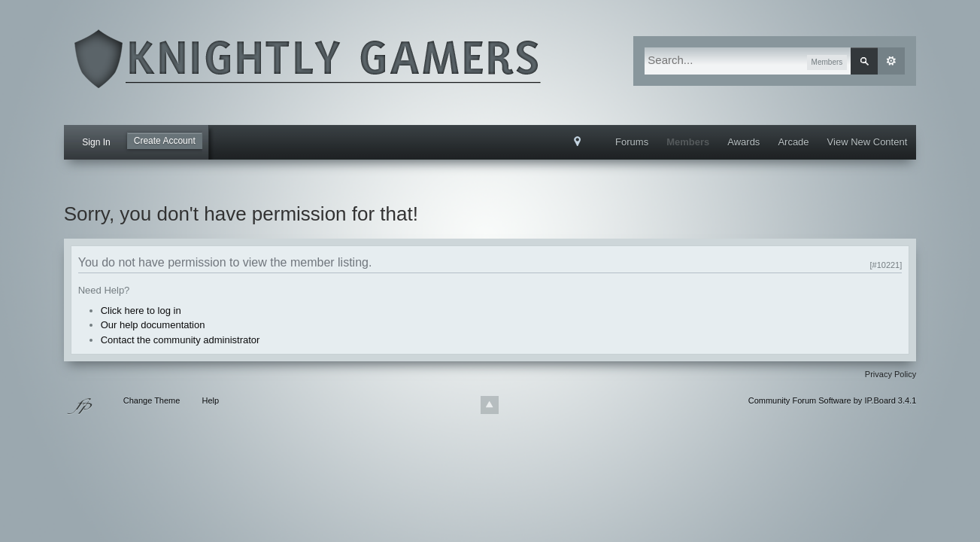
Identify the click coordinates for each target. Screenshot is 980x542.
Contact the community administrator (181, 340)
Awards (743, 142)
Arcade (793, 142)
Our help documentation (153, 325)
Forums (632, 142)
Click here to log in (141, 311)
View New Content (868, 142)
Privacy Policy (890, 374)
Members (688, 142)
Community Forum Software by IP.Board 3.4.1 (833, 400)
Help (210, 400)
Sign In (96, 142)
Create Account (165, 141)
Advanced (891, 61)
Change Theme (152, 400)
